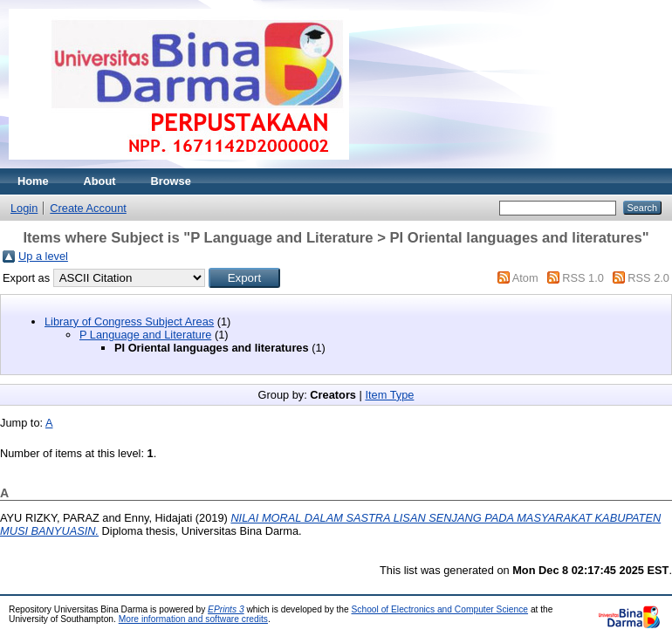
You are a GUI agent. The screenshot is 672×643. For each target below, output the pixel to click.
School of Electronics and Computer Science (440, 609)
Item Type (389, 395)
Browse (171, 181)
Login (24, 208)
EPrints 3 (226, 609)
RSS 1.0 (583, 278)
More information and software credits (193, 619)
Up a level (43, 256)
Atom (525, 278)
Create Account (88, 208)
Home (33, 181)
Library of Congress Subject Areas (129, 321)
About (100, 181)
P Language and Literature (145, 335)
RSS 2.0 (648, 278)
